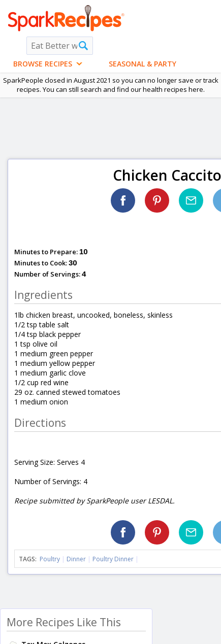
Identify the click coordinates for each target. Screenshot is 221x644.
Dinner (76, 559)
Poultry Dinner (113, 559)
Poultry (50, 559)
